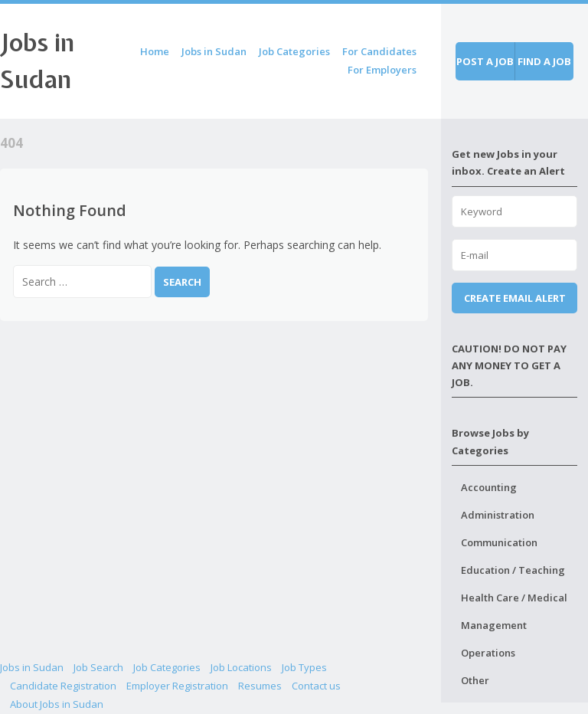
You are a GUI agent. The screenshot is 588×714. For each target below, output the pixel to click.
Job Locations (241, 667)
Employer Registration (177, 686)
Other (475, 680)
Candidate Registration (63, 686)
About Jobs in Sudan (57, 704)
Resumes (260, 686)
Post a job (485, 61)
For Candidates (379, 51)
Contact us (316, 686)
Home (155, 51)
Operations (488, 653)
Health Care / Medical (514, 598)
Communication (499, 542)
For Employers (382, 70)
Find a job (544, 61)
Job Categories (294, 51)
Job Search (98, 667)
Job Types (304, 667)
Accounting (489, 487)
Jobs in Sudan (214, 51)
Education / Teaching (513, 570)
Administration (498, 515)
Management (494, 625)
